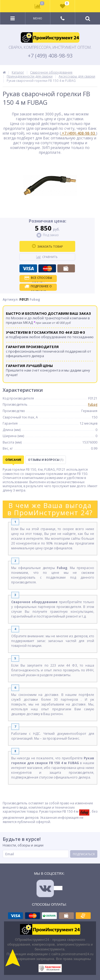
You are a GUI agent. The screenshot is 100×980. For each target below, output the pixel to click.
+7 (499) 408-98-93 (50, 56)
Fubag (93, 404)
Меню (38, 18)
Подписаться (84, 854)
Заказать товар (47, 246)
